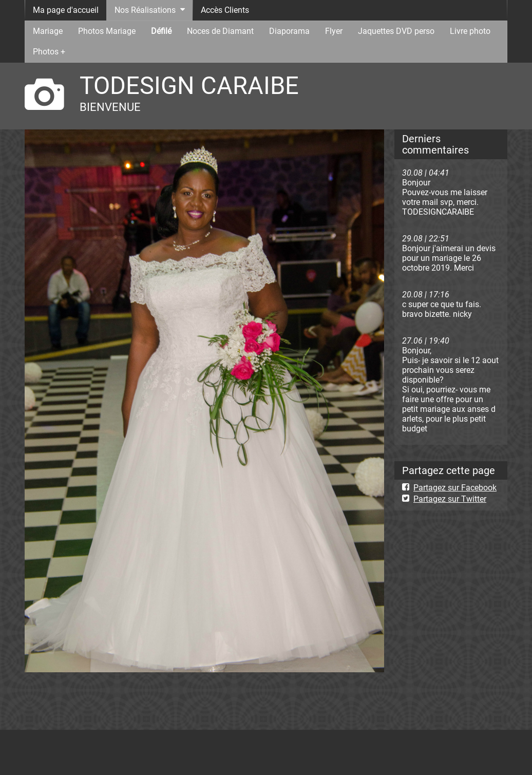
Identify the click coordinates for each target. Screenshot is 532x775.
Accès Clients (225, 10)
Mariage (48, 31)
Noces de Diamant (220, 31)
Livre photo (470, 31)
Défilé (161, 31)
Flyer (334, 31)
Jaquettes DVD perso (396, 31)
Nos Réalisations (145, 10)
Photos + (49, 52)
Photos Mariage (107, 31)
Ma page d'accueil (66, 10)
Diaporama (289, 31)
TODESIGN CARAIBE (189, 86)
